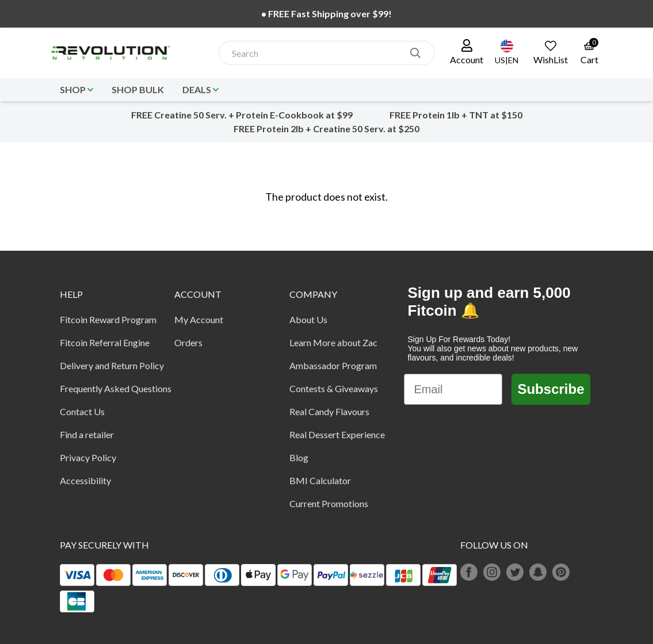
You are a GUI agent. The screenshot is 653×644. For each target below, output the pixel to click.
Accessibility (85, 480)
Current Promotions (329, 503)
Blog (299, 457)
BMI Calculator (320, 480)
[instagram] (492, 572)
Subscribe (551, 389)
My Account (199, 319)
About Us (308, 319)
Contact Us (82, 411)
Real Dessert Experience (337, 434)
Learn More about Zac (333, 342)
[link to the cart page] (589, 53)
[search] (415, 53)
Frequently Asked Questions (116, 388)
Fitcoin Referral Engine (105, 342)
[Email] (453, 389)
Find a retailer (87, 434)
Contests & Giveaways (334, 388)
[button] (467, 53)
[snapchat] (538, 572)
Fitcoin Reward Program (108, 319)
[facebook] (469, 572)
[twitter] (515, 572)
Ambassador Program (333, 365)
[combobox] (315, 53)
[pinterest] (561, 572)
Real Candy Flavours (329, 411)
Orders (188, 342)
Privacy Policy (88, 457)
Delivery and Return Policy (112, 365)
